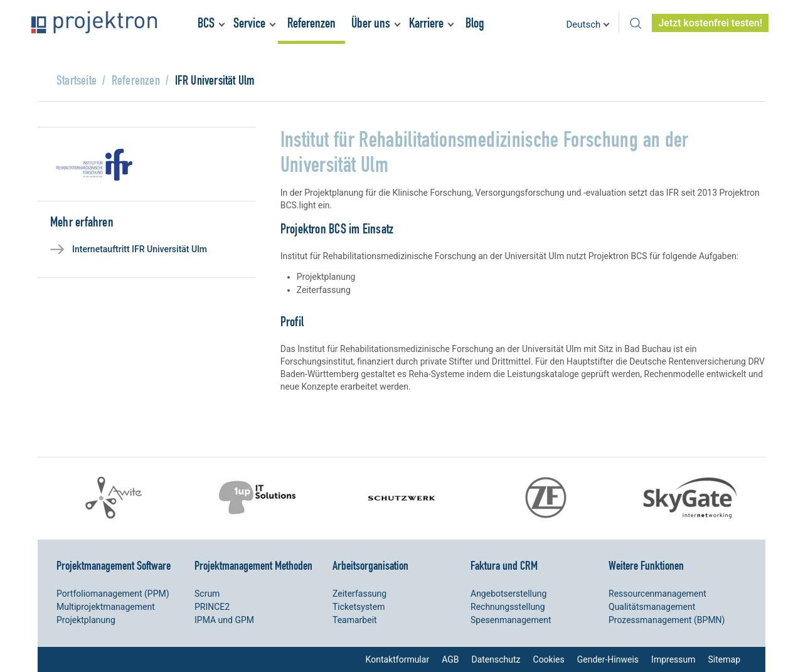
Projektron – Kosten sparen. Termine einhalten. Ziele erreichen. (94, 22)
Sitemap (724, 659)
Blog (475, 23)
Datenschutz (496, 659)
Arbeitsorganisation (370, 565)
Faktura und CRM (504, 565)
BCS (206, 23)
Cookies (549, 659)
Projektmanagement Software (114, 565)
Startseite (77, 80)
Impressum (673, 659)
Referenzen (311, 23)
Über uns (371, 23)
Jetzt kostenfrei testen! (710, 23)
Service (249, 23)
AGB (450, 659)
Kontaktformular (398, 659)
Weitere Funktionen (646, 565)
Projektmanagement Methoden (253, 565)
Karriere (426, 23)
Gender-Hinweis (608, 659)
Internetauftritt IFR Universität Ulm (140, 249)
